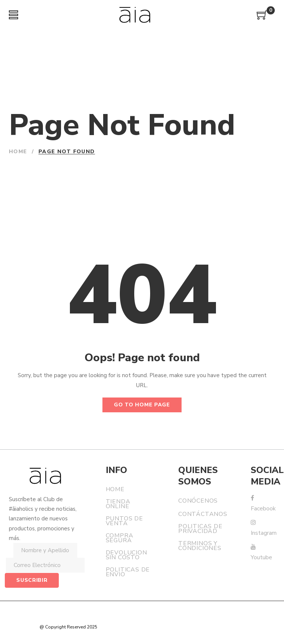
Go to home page (142, 405)
